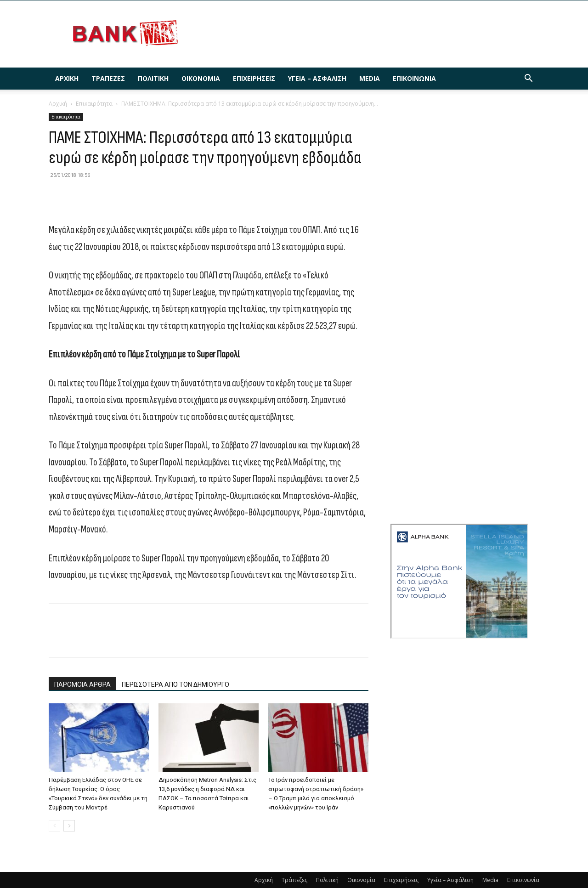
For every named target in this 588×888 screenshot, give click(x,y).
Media (370, 78)
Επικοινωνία (414, 78)
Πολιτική (153, 78)
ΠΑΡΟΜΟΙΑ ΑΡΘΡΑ (82, 684)
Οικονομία (201, 78)
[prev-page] (54, 826)
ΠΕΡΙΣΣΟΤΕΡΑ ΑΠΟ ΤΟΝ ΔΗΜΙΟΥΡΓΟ (175, 684)
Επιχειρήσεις (254, 78)
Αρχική (67, 78)
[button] (528, 79)
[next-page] (69, 826)
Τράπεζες (108, 78)
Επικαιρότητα (94, 104)
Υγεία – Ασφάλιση (317, 78)
